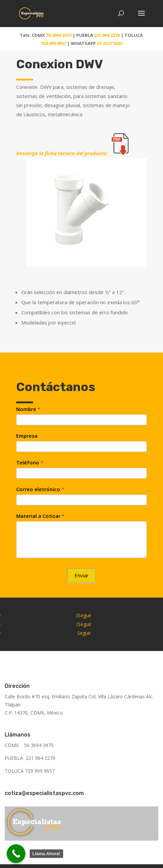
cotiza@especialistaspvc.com (44, 793)
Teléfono (30, 462)
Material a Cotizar (40, 516)
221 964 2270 (107, 35)
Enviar (82, 575)
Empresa (27, 436)
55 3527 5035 (110, 43)
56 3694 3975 (59, 35)
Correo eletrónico (40, 489)
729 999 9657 (54, 43)
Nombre (28, 409)
